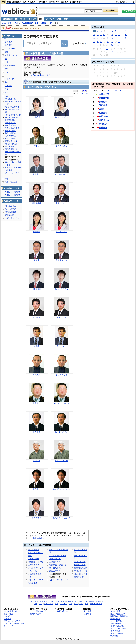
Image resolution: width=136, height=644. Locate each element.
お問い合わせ (37, 538)
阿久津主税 (37, 203)
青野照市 (36, 174)
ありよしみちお (61, 432)
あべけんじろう (61, 289)
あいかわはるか (61, 117)
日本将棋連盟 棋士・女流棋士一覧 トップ (19, 19)
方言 (7, 179)
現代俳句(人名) (11, 144)
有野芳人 (36, 375)
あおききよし (61, 146)
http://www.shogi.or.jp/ (39, 75)
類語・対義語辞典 (14, 2)
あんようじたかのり (61, 518)
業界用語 (8, 45)
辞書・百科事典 (11, 182)
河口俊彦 (103, 105)
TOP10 (95, 91)
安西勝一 (36, 489)
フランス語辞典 (117, 626)
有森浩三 (36, 403)
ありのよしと (61, 375)
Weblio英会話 (11, 209)
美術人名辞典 (80, 562)
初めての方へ (121, 2)
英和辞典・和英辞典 (119, 616)
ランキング (50, 19)
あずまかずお (61, 260)
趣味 (7, 82)
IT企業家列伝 (33, 559)
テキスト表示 (84, 93)
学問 (7, 69)
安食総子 (36, 232)
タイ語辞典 (115, 631)
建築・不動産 (10, 65)
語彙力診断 (10, 215)
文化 (7, 72)
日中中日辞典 (42, 2)
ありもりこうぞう (61, 403)
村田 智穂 (103, 116)
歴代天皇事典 (55, 571)
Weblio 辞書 (6, 23)
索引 (41, 19)
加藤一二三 (104, 94)
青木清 (37, 146)
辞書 (4, 2)
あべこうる (61, 318)
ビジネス (8, 42)
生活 (7, 76)
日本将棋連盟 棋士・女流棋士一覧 (36, 23)
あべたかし (61, 346)
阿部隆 (37, 346)
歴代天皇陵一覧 (81, 571)
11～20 (107, 91)
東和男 (37, 260)
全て (4, 39)
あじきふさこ (61, 232)
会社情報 (87, 611)
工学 (7, 62)
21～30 (118, 91)
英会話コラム (11, 206)
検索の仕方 (8, 614)
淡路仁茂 (36, 461)
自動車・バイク (11, 55)
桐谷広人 (103, 124)
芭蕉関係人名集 (81, 568)
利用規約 (7, 619)
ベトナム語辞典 (117, 634)
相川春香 (36, 117)
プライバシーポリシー (13, 621)
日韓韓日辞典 (54, 2)
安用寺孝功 (37, 518)
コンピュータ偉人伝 (58, 556)
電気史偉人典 (55, 559)
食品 (7, 92)
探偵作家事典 (10, 139)
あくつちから (61, 203)
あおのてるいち (61, 174)
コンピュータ (10, 49)
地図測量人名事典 (35, 562)
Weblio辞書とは (10, 611)
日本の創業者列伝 (12, 117)
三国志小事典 (55, 562)
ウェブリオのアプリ (39, 611)
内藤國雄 (103, 128)
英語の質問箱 (11, 212)
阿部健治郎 (37, 289)
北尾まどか (104, 120)
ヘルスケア (9, 79)
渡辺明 (102, 109)
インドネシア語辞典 (119, 629)
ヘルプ (132, 2)
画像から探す (62, 19)
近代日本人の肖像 (12, 107)
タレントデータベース (59, 580)
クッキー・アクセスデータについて (14, 625)
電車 (7, 52)
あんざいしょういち (61, 489)
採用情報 (87, 614)
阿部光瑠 (36, 318)
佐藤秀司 (103, 113)
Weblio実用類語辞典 (13, 192)
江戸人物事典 (34, 565)
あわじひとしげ (61, 461)
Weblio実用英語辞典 (13, 195)
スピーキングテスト (13, 218)
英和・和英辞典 (29, 2)
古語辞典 (65, 2)
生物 (7, 89)
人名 (16, 23)
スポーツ (8, 86)
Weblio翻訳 (115, 619)
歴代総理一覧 (34, 550)
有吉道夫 (36, 432)
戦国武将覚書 (80, 565)
